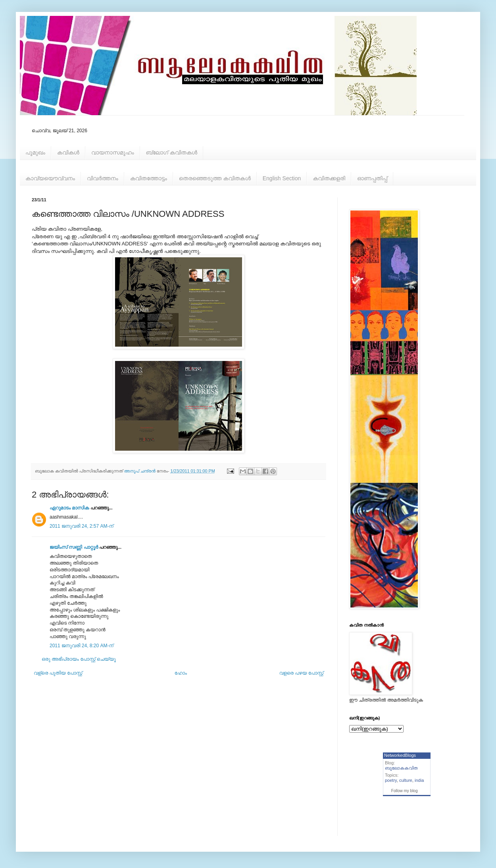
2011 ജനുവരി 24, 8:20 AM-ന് (82, 646)
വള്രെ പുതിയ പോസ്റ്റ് (58, 673)
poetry (391, 780)
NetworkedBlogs (400, 755)
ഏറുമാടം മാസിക (69, 508)
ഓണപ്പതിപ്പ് (372, 178)
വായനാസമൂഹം (113, 152)
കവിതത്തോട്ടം (149, 178)
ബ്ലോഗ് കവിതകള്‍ (172, 152)
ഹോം (181, 673)
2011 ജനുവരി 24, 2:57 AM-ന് (82, 526)
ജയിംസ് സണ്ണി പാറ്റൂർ (74, 547)
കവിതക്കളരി (329, 178)
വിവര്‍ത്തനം (103, 178)
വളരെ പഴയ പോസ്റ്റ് (301, 673)
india (419, 780)
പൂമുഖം (35, 152)
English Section (282, 178)
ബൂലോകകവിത (401, 768)
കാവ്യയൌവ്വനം (50, 178)
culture (406, 780)
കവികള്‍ (68, 152)
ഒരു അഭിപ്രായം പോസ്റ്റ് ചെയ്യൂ (79, 659)
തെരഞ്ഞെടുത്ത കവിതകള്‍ (215, 178)
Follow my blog (405, 791)
